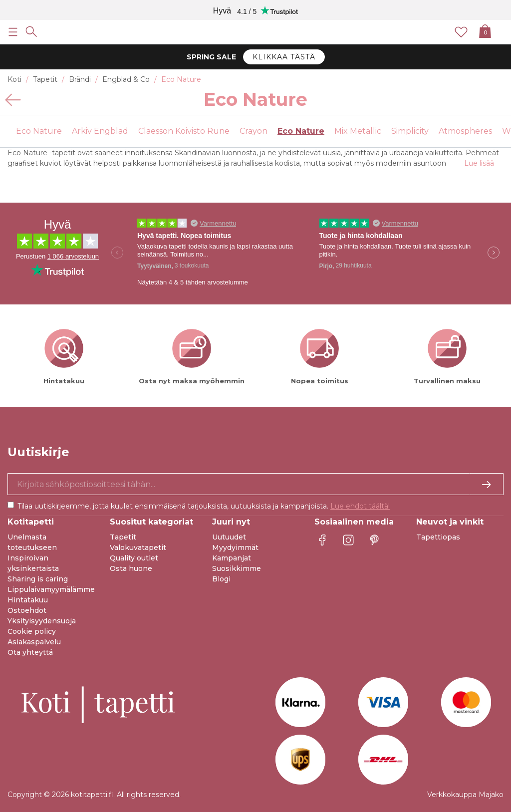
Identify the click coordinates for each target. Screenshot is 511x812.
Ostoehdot (27, 610)
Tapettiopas (438, 537)
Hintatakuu (28, 600)
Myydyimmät (235, 547)
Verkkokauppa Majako (465, 795)
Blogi (221, 579)
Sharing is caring (38, 579)
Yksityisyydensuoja (42, 621)
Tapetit (123, 537)
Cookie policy (32, 631)
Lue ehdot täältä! (360, 506)
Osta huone (131, 568)
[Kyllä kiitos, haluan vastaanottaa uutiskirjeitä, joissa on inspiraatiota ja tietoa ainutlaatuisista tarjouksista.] (255, 484)
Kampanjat (232, 558)
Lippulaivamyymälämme (51, 589)
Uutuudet (229, 537)
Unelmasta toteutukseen (32, 542)
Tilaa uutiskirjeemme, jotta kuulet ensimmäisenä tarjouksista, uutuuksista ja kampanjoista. (204, 506)
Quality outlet (134, 558)
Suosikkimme (237, 568)
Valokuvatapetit (138, 547)
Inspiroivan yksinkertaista (33, 563)
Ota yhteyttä (30, 652)
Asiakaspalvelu (34, 642)
